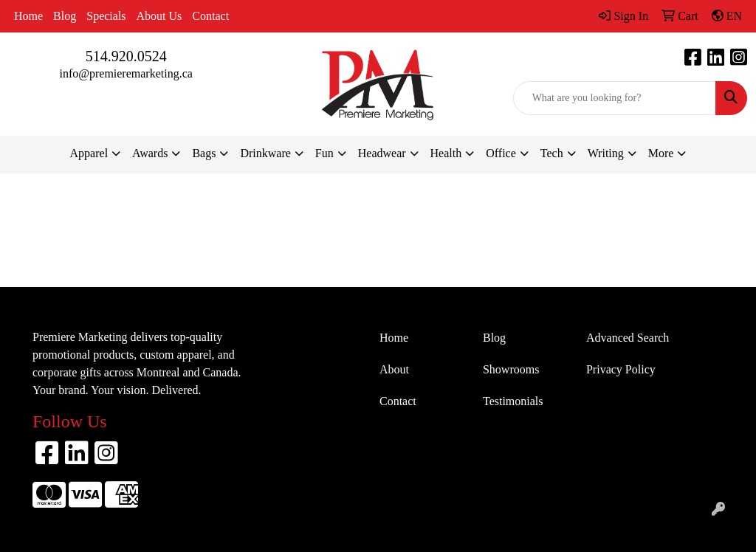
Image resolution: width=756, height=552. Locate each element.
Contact (210, 16)
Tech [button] (552, 153)
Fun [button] (324, 153)
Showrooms (511, 369)
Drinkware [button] (265, 153)
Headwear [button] (382, 153)
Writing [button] (606, 153)
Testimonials (513, 401)
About (394, 369)
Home (28, 16)
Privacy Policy (621, 369)
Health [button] (446, 153)
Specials (106, 16)
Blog (65, 16)
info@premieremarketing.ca (126, 73)
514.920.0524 (126, 56)
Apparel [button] (89, 153)
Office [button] (501, 153)
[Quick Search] (615, 98)
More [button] (661, 153)
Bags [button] (204, 153)
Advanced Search (628, 338)
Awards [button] (150, 153)
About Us (159, 16)
